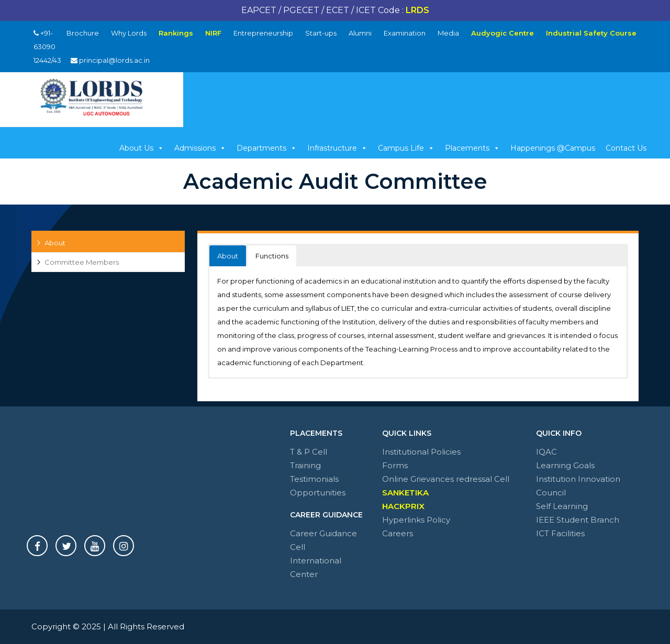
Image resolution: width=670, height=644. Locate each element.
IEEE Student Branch (578, 520)
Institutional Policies (421, 452)
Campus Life (406, 148)
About (55, 243)
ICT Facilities (560, 533)
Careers (398, 533)
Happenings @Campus (553, 148)
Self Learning (562, 506)
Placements (472, 148)
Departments (267, 148)
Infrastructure (337, 148)
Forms (395, 465)
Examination (405, 33)
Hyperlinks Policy (416, 520)
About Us (142, 148)
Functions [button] (272, 256)
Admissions (200, 148)
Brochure (83, 33)
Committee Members (82, 262)
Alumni (360, 33)
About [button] (228, 256)
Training (305, 465)
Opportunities (318, 493)
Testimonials (314, 479)
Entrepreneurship (263, 33)
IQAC (546, 452)
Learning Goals (565, 465)
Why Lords (129, 33)
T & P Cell (309, 452)
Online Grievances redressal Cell (446, 479)
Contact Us (626, 148)
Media (448, 33)
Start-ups (321, 33)
